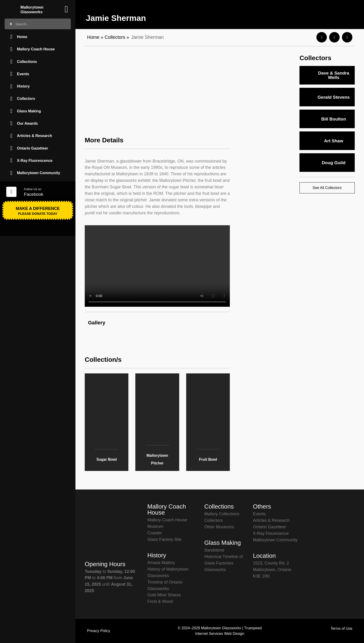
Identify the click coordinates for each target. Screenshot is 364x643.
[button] (322, 37)
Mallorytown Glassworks (32, 10)
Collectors (115, 37)
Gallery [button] (97, 323)
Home (93, 37)
